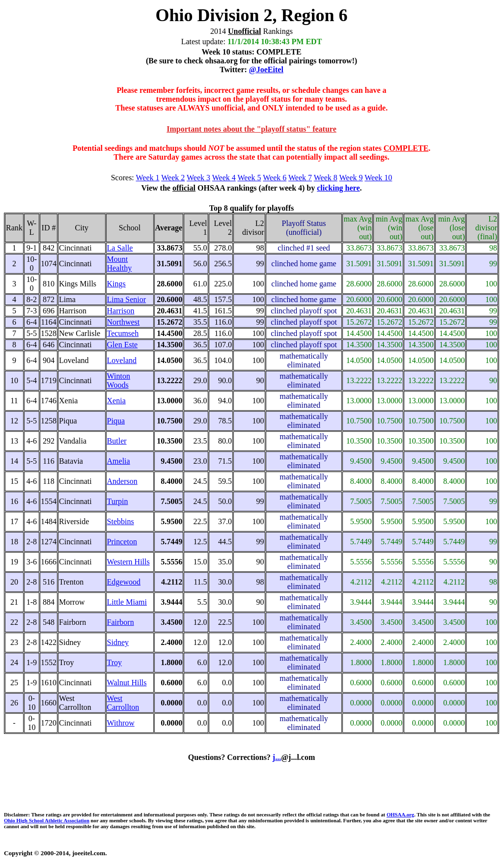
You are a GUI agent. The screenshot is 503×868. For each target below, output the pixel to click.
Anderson (122, 481)
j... (277, 757)
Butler (117, 441)
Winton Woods (119, 380)
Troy (115, 662)
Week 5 (250, 178)
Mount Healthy (120, 264)
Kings (116, 284)
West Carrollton (123, 703)
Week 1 (148, 178)
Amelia (119, 461)
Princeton (122, 542)
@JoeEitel (266, 70)
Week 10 (378, 178)
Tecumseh (123, 333)
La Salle (120, 248)
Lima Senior (127, 299)
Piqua (116, 421)
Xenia (116, 401)
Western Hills (128, 562)
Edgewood (124, 582)
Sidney (118, 642)
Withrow (121, 723)
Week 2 (173, 178)
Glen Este (123, 345)
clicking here (338, 188)
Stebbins (121, 521)
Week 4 (224, 178)
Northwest (124, 322)
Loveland (122, 360)
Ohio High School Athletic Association (47, 820)
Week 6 (275, 178)
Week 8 (326, 178)
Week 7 (300, 178)
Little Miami (127, 602)
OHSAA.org (400, 814)
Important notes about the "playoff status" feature (251, 129)
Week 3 (198, 178)
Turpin (118, 501)
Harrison (121, 311)
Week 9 (351, 178)
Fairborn (121, 622)
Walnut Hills (127, 683)
